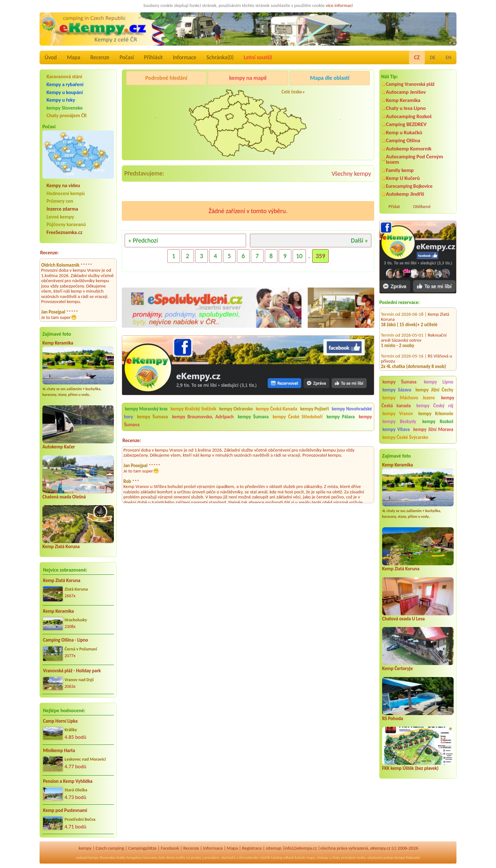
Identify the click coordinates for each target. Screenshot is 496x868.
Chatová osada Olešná (64, 497)
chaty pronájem (344, 858)
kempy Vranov (398, 414)
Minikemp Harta (59, 751)
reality (180, 858)
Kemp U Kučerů (403, 178)
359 (320, 256)
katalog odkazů (283, 858)
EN (449, 57)
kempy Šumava (400, 382)
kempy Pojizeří (315, 409)
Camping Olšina (403, 140)
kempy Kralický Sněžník (193, 409)
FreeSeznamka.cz (64, 232)
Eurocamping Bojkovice (409, 186)
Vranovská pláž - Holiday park (72, 671)
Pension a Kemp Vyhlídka (68, 781)
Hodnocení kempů (66, 193)
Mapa (73, 57)
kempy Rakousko (407, 858)
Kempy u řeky (61, 100)
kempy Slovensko (65, 108)
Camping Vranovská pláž (410, 84)
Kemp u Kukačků (404, 133)
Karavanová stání (64, 76)
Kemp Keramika (58, 343)
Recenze (100, 57)
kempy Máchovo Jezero (409, 398)
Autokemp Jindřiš (405, 194)
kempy (85, 848)
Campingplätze (142, 848)
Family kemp (400, 170)
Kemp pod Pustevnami (65, 810)
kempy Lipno (439, 382)
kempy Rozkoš (438, 421)
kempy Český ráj (435, 406)
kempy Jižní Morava (433, 429)
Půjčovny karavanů (66, 224)
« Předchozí (143, 240)
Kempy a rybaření (65, 84)
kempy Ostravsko (236, 409)
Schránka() (220, 57)
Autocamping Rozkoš (409, 116)
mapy (310, 858)
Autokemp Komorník (409, 149)
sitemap (273, 848)
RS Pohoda (393, 719)
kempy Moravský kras (146, 409)
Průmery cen (60, 201)
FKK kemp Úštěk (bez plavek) (410, 768)
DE (433, 57)
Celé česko (292, 92)
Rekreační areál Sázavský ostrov (414, 331)
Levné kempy (60, 217)
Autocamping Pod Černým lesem (415, 159)
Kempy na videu (63, 185)
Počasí (127, 57)
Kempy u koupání (65, 92)
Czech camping (110, 848)
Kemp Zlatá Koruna (61, 547)
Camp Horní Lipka (60, 721)
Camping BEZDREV (406, 124)
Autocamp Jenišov (406, 92)
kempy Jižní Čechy (434, 390)
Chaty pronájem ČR (67, 115)
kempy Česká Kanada (277, 409)
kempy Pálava (341, 417)
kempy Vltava (396, 429)
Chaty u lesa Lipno (406, 108)
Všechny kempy (351, 174)
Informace (184, 57)
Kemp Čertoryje (397, 668)
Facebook (170, 848)
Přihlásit (153, 57)
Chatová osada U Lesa (403, 619)
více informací (339, 5)
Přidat (394, 206)
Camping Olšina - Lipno (65, 640)
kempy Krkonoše (436, 414)
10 (299, 256)
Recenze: (50, 253)
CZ (417, 57)
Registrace (252, 848)
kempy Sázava (397, 390)
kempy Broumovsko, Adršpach (203, 417)
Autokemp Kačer (59, 447)
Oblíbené (422, 206)
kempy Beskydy (399, 421)
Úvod (51, 57)
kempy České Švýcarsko (405, 437)
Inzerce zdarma (62, 209)
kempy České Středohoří (298, 417)
